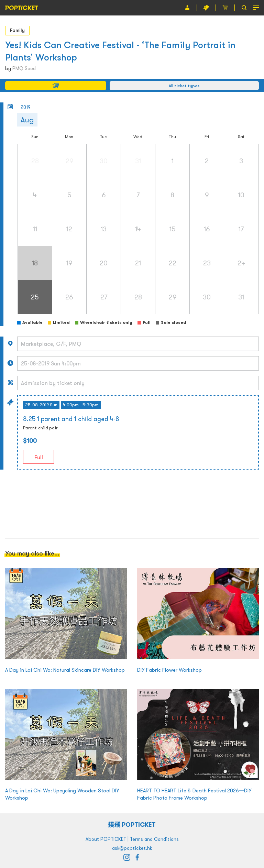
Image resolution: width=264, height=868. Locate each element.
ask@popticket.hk (132, 848)
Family (17, 30)
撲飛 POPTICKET (132, 825)
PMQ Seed (24, 68)
